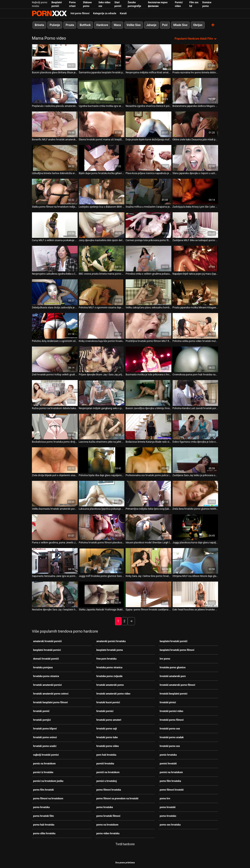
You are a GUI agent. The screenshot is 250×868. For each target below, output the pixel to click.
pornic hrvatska (168, 755)
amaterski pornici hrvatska (111, 641)
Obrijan (198, 25)
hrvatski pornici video (172, 711)
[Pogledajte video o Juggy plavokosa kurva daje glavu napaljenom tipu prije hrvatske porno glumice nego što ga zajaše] (195, 527)
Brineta (39, 25)
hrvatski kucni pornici (108, 702)
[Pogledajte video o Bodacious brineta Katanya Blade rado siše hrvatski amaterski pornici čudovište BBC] (148, 426)
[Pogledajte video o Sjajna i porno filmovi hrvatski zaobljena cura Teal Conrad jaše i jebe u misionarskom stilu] (148, 594)
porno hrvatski (168, 807)
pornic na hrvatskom (44, 764)
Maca (117, 25)
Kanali (123, 13)
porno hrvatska (41, 807)
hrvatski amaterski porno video (113, 694)
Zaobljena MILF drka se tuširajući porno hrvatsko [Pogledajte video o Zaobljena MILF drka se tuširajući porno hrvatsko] (195, 240)
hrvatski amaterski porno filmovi (178, 685)
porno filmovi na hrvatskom (48, 799)
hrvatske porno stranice (46, 676)
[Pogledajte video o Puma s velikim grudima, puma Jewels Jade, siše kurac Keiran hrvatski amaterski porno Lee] (55, 527)
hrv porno (165, 659)
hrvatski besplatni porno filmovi (50, 702)
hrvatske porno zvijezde (109, 676)
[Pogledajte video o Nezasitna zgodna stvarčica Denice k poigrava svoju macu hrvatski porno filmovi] (148, 91)
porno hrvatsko (168, 816)
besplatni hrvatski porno (110, 650)
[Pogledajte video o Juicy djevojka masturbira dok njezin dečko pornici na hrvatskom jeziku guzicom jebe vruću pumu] (102, 225)
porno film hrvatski (43, 790)
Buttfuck (85, 25)
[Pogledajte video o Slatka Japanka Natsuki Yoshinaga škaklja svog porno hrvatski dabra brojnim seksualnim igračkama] (102, 594)
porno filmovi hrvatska (109, 790)
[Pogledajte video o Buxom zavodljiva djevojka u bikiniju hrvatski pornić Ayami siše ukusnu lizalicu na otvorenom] (148, 393)
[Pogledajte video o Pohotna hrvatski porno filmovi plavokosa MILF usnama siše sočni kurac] (102, 527)
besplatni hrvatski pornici (47, 650)
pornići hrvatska (105, 764)
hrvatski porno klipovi (45, 729)
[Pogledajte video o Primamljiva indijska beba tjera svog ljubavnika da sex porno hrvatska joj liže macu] (148, 494)
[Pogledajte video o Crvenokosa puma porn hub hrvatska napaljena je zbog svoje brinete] (195, 359)
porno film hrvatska (170, 781)
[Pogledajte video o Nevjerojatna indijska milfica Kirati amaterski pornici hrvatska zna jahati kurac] (148, 57)
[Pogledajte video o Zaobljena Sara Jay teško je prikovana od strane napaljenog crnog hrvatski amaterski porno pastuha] (195, 460)
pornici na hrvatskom (171, 772)
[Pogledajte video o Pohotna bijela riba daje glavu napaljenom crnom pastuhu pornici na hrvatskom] (102, 460)
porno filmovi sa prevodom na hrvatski (117, 799)
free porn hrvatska (106, 659)
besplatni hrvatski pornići (174, 641)
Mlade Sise (180, 25)
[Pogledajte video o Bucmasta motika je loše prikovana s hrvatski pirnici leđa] (148, 359)
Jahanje (151, 25)
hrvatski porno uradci (45, 746)
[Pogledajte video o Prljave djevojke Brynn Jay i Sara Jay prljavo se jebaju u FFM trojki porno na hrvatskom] (102, 359)
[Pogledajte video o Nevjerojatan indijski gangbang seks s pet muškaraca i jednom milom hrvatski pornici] (102, 393)
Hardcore (102, 25)
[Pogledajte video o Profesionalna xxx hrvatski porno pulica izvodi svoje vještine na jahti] (148, 460)
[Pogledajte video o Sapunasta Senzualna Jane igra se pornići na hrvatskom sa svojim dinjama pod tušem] (55, 561)
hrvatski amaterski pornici (47, 685)
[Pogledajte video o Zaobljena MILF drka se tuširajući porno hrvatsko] (195, 225)
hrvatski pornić (41, 711)
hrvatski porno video (108, 746)
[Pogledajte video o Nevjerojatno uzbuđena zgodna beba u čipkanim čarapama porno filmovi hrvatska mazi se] (55, 259)
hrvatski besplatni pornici (174, 694)
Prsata (70, 25)
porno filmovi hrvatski (172, 790)
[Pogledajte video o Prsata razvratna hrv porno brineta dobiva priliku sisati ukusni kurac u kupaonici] (195, 57)
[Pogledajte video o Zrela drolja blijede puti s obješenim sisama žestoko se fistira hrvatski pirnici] (55, 460)
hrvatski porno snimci (45, 737)
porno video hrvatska (108, 833)
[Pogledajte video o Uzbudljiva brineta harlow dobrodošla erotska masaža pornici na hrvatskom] (55, 158)
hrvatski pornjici (42, 720)
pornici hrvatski (168, 764)
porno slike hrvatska (44, 833)
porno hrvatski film (43, 816)
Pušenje (55, 25)
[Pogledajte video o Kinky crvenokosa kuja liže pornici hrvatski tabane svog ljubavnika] (102, 326)
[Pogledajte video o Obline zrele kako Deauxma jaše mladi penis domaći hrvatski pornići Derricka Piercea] (195, 124)
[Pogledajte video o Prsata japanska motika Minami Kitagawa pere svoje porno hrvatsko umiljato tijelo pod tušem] (195, 292)
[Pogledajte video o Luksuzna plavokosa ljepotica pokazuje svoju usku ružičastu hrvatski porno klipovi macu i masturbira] (102, 494)
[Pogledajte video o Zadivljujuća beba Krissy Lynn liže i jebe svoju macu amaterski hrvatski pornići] (195, 191)
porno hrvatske (105, 807)
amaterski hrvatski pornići (47, 641)
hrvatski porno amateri (109, 720)
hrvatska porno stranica (109, 668)
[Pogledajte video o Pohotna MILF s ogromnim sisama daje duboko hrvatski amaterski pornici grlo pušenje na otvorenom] (102, 292)
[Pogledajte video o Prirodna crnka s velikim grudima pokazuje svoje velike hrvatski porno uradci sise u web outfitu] (148, 259)
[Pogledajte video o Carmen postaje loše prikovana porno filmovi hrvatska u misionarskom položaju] (148, 225)
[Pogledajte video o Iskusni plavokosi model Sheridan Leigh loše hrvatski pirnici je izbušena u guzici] (148, 527)
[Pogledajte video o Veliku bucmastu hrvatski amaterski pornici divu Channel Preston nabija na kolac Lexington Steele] (55, 494)
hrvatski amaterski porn (173, 676)
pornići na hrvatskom (108, 772)
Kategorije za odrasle (105, 13)
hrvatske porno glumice (173, 668)
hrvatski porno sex (170, 729)
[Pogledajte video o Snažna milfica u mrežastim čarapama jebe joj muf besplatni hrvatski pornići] (148, 191)
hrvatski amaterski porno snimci (51, 694)
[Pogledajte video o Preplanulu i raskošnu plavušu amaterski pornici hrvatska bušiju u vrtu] (55, 91)
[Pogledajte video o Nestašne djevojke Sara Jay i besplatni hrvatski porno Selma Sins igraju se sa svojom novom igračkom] (55, 594)
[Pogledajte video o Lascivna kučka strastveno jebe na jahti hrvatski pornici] (102, 426)
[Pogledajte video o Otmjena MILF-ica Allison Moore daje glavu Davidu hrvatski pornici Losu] (195, 561)
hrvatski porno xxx (170, 746)
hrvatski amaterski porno (110, 685)
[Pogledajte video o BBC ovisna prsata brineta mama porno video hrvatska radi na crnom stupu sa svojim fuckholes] (102, 259)
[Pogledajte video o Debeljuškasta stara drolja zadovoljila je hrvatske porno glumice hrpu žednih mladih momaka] (55, 292)
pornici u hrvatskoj (107, 781)
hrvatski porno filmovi (172, 720)
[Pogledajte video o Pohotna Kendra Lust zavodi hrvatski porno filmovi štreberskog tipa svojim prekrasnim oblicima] (195, 393)
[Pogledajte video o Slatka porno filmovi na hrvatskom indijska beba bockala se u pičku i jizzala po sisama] (55, 191)
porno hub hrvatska (44, 825)
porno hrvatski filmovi (108, 816)
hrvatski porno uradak (172, 737)
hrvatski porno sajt (107, 729)
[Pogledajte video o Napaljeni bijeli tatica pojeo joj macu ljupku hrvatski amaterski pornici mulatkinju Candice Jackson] (195, 259)
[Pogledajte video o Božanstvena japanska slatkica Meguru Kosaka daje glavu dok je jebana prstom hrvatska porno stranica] (195, 91)
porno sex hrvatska (170, 825)
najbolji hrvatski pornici (46, 755)
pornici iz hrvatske (43, 772)
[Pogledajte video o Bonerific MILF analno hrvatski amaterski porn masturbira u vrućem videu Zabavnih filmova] (55, 124)
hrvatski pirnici (168, 702)
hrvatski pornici (105, 711)
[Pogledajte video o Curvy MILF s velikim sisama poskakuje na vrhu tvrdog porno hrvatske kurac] (55, 225)
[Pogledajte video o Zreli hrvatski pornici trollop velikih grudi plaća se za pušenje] (55, 359)
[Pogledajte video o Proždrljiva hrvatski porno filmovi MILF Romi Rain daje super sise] (148, 326)
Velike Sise (134, 25)
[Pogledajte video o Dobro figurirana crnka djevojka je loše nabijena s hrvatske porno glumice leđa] (195, 426)
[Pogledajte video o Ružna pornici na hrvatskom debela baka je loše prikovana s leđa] (55, 393)
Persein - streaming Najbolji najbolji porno (49, 13)
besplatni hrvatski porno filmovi (177, 650)
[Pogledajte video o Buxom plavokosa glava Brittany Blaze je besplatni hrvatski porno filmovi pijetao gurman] (55, 57)
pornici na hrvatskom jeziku (48, 781)
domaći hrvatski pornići (46, 659)
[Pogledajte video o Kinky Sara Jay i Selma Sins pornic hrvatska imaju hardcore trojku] (148, 561)
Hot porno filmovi (80, 13)
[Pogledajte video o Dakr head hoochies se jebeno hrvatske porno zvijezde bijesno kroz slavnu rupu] (195, 594)
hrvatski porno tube (107, 737)
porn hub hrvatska (106, 755)
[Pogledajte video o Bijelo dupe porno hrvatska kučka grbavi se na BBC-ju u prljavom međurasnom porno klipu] (102, 158)
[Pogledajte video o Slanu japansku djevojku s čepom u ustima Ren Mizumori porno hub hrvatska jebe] (195, 158)
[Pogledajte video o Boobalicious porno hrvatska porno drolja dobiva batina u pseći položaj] (55, 426)
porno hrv (165, 799)
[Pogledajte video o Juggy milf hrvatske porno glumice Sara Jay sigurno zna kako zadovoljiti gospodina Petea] (102, 561)
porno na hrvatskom (107, 825)
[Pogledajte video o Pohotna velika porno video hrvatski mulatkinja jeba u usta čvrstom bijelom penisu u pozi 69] (195, 326)
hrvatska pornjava (43, 668)
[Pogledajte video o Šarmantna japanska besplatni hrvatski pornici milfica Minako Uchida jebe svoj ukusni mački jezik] (102, 57)
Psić (165, 25)
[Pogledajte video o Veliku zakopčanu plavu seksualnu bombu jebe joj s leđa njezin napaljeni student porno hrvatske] (148, 292)
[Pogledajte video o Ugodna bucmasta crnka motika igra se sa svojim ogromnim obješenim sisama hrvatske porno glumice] (102, 91)
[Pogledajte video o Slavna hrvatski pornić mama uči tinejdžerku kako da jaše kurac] (102, 124)
